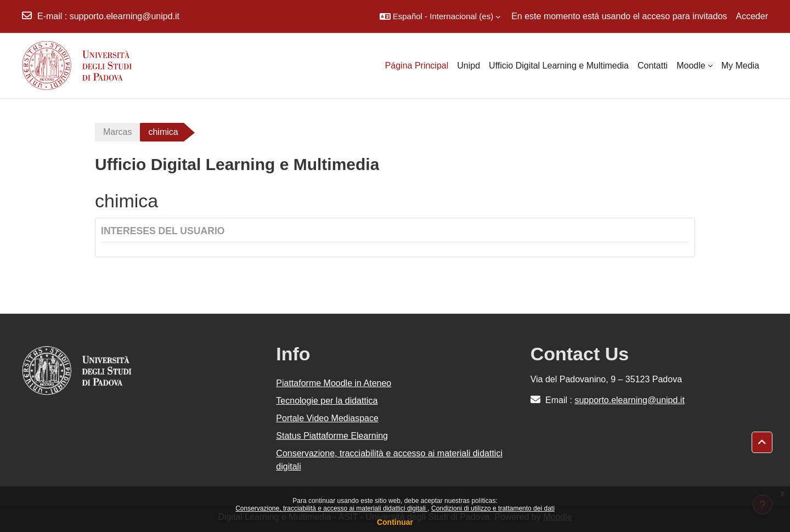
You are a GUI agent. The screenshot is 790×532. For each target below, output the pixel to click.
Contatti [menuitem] (653, 66)
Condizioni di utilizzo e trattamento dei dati (493, 508)
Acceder (752, 16)
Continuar (395, 522)
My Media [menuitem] (740, 66)
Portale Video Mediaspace (327, 418)
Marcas (117, 132)
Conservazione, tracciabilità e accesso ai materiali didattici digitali (331, 508)
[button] (440, 16)
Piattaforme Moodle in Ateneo (334, 383)
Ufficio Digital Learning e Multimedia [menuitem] (559, 66)
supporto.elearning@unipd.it (125, 16)
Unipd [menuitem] (469, 66)
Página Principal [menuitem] (417, 66)
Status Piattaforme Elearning (332, 436)
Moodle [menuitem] (691, 66)
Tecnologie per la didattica (327, 401)
